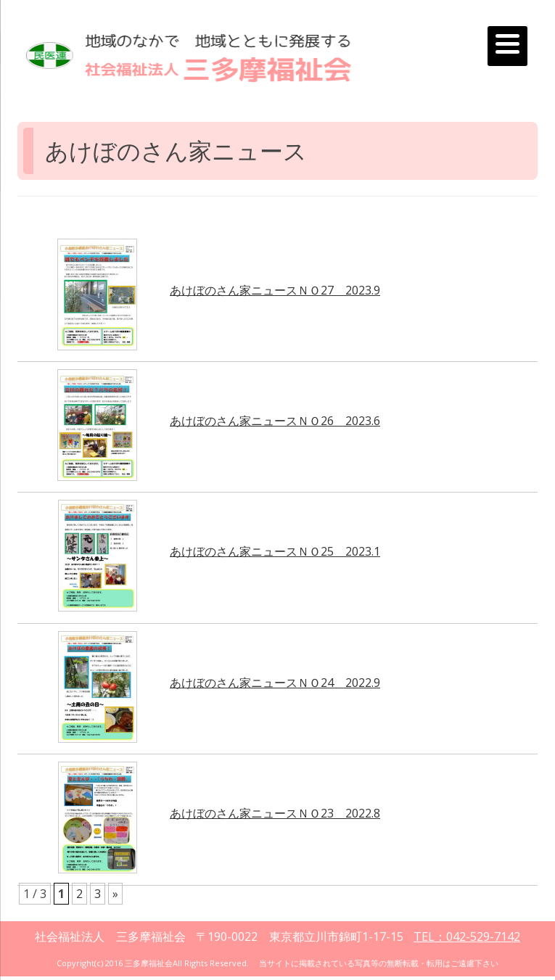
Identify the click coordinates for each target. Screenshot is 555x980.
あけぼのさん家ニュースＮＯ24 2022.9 (275, 683)
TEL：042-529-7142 (467, 936)
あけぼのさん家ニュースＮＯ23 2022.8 (275, 813)
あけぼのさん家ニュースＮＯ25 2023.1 (275, 551)
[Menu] (507, 46)
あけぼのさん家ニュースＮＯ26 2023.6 (275, 421)
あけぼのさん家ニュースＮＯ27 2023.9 (275, 290)
